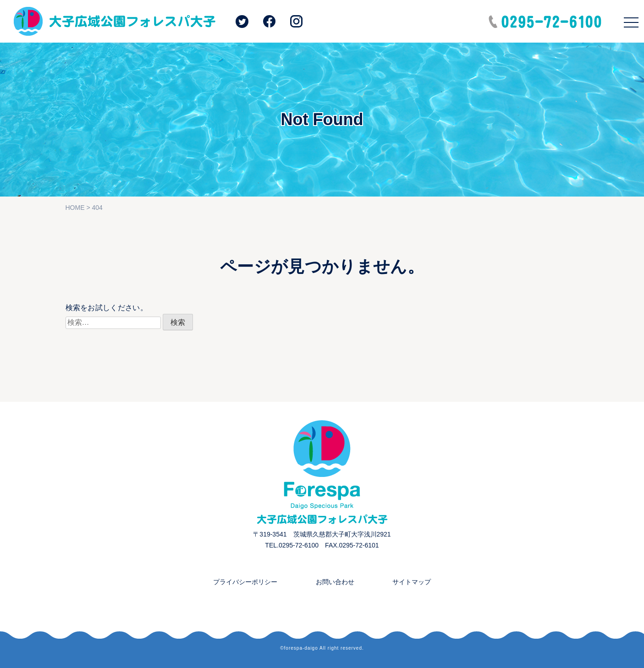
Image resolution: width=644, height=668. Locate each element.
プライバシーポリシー (245, 582)
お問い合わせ (335, 582)
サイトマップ (412, 582)
